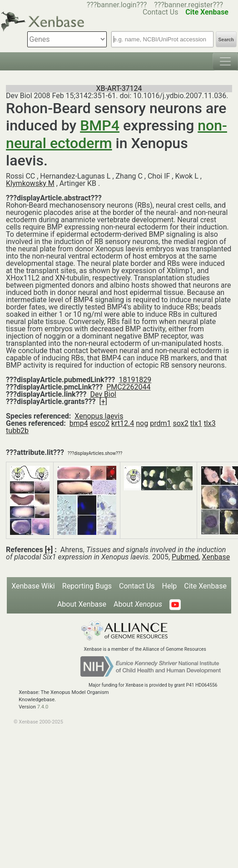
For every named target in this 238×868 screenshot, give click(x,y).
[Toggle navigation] (225, 61)
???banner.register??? (188, 5)
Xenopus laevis (99, 416)
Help (170, 586)
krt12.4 (123, 423)
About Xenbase (82, 604)
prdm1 (160, 423)
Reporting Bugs (87, 586)
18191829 (135, 380)
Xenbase (216, 557)
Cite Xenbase (205, 586)
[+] (103, 402)
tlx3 (210, 423)
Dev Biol (103, 394)
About (138, 604)
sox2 (180, 423)
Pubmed (185, 557)
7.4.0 (43, 707)
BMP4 (100, 125)
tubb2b (17, 431)
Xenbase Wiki (33, 586)
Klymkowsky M (30, 183)
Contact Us (137, 586)
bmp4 (79, 423)
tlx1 (196, 423)
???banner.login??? (117, 5)
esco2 (100, 423)
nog (142, 423)
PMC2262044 (128, 387)
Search (226, 40)
